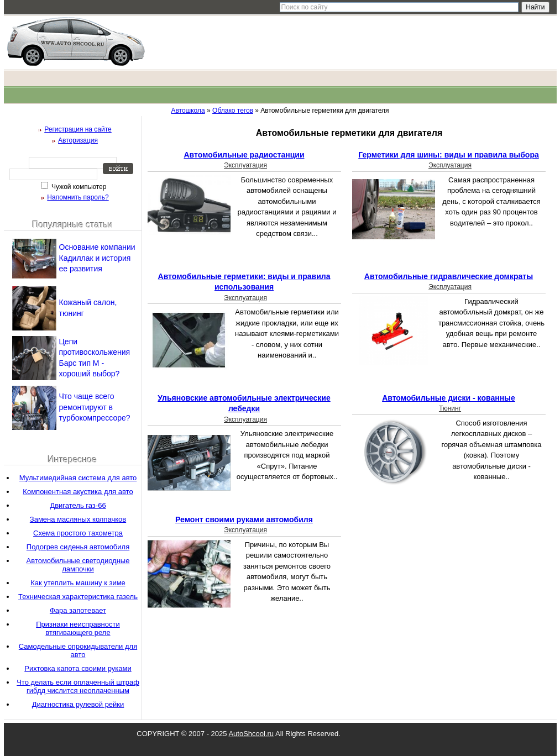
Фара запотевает (78, 610)
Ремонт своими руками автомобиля (244, 519)
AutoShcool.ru (251, 734)
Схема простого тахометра (78, 533)
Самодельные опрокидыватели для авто (78, 650)
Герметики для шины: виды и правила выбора (449, 155)
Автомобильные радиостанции (244, 155)
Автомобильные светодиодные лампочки (78, 565)
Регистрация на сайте (78, 129)
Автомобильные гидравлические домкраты (449, 276)
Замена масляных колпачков (78, 519)
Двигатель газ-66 (78, 505)
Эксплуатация (245, 165)
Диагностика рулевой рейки (78, 704)
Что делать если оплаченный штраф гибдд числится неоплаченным (78, 686)
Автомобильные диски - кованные (449, 398)
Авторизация (78, 140)
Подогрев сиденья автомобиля (78, 547)
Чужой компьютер (78, 187)
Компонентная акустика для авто (78, 492)
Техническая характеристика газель (78, 597)
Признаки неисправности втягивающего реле (78, 628)
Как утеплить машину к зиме (78, 583)
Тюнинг (450, 408)
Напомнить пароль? (78, 197)
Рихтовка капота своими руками (78, 668)
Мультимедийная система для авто (78, 478)
